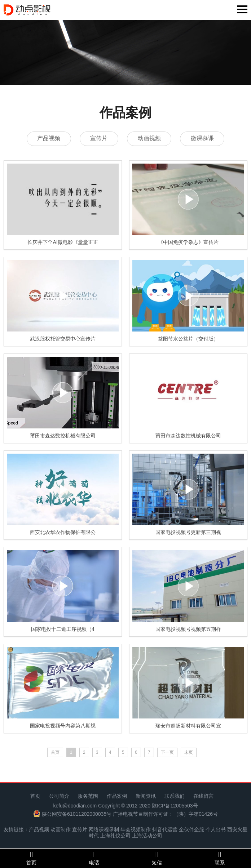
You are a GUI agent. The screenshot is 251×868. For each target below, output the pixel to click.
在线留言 (203, 796)
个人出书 (216, 830)
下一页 (167, 753)
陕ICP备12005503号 (175, 806)
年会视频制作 (136, 830)
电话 (94, 858)
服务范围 (88, 796)
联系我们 (175, 796)
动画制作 (61, 830)
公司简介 (59, 796)
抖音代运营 (165, 830)
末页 (189, 753)
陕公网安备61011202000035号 (77, 814)
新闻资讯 (146, 796)
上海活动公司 (147, 836)
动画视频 (150, 139)
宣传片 (98, 139)
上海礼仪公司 (115, 836)
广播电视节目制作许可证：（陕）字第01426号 (165, 814)
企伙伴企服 (191, 830)
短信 (157, 858)
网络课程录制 (104, 830)
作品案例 (117, 796)
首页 (35, 796)
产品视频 (47, 139)
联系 (220, 858)
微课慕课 (204, 139)
